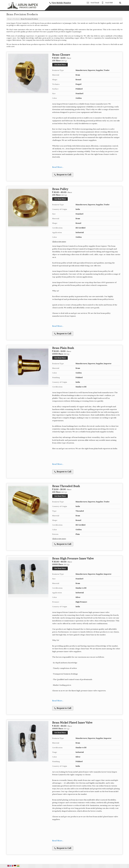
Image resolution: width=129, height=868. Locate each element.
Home (10, 19)
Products (16, 19)
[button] (61, 3)
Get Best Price (60, 65)
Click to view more (59, 242)
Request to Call (63, 175)
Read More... (58, 167)
